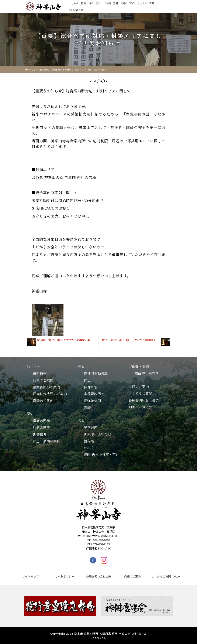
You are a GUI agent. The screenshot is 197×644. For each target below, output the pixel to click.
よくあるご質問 (146, 3)
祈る (91, 3)
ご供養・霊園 (111, 3)
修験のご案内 (43, 401)
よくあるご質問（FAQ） (167, 576)
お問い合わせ (76, 10)
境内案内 (91, 427)
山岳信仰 (40, 434)
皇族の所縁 (41, 421)
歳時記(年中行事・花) (101, 455)
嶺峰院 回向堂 (147, 373)
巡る (98, 3)
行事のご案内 (43, 380)
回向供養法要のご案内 (50, 394)
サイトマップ (31, 576)
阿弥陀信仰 (92, 401)
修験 (87, 407)
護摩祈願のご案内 (46, 387)
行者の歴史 (41, 427)
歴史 (83, 3)
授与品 (89, 441)
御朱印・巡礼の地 (97, 434)
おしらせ (74, 3)
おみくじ (91, 448)
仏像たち (91, 387)
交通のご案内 (128, 3)
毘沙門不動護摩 (96, 373)
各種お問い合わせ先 (144, 400)
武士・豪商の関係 (46, 441)
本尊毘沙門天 (94, 394)
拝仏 (87, 380)
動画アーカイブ (140, 407)
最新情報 (44, 69)
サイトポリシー (65, 576)
